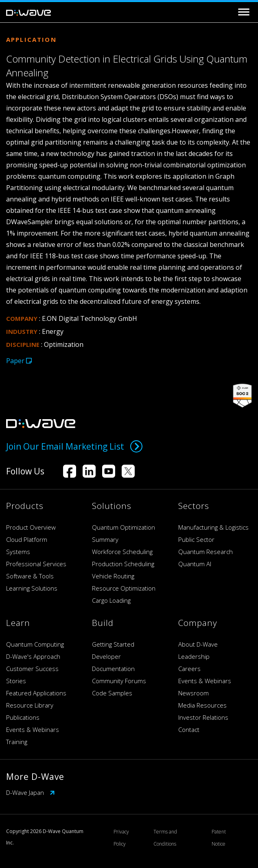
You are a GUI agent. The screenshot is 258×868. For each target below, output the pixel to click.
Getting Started (113, 644)
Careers (189, 669)
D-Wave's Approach (33, 656)
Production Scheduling (123, 564)
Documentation (113, 669)
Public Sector (196, 539)
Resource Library (30, 705)
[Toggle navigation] (244, 12)
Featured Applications (36, 693)
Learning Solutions (32, 588)
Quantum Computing (35, 644)
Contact (189, 729)
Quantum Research (206, 552)
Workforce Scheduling (122, 552)
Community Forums (119, 681)
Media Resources (202, 705)
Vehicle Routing (113, 576)
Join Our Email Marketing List (74, 446)
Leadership (194, 656)
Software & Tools (30, 576)
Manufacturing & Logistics (213, 527)
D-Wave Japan (31, 792)
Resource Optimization (124, 588)
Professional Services (36, 564)
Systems (18, 552)
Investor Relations (203, 717)
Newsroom (193, 693)
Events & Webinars (33, 729)
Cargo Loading (111, 600)
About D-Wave (198, 644)
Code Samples (112, 693)
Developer (106, 656)
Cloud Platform (27, 539)
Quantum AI (195, 564)
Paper (19, 361)
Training (17, 742)
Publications (23, 717)
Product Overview (31, 527)
